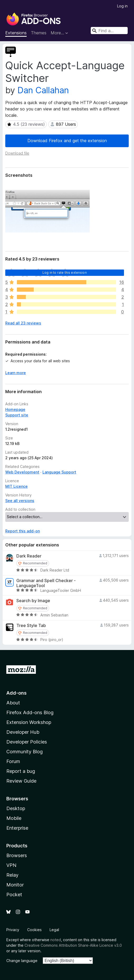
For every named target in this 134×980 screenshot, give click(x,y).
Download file (17, 153)
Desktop (16, 808)
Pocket (14, 895)
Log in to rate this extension (65, 273)
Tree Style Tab (31, 626)
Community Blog (25, 752)
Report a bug (21, 771)
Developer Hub (23, 732)
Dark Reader (29, 556)
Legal (54, 930)
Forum (13, 761)
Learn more (16, 373)
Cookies (34, 930)
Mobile (14, 818)
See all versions (20, 501)
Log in (122, 6)
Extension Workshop (29, 722)
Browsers (17, 855)
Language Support (59, 472)
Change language (22, 961)
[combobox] (109, 31)
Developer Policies (27, 742)
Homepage (15, 409)
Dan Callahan (43, 90)
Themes (39, 33)
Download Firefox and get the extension (67, 141)
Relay (12, 875)
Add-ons (16, 693)
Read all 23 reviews (23, 323)
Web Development (22, 472)
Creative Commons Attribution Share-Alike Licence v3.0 (73, 945)
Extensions (16, 33)
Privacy (13, 930)
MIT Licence (16, 486)
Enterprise (17, 828)
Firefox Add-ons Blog (30, 712)
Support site (17, 415)
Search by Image (33, 601)
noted (56, 940)
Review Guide (21, 781)
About (13, 703)
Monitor (15, 885)
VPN (11, 865)
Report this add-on (23, 531)
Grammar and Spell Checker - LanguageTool (46, 583)
